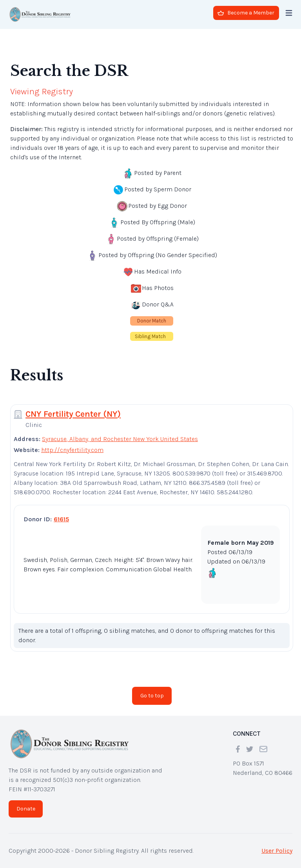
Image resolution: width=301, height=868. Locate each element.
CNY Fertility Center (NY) (73, 414)
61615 (61, 519)
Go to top (152, 696)
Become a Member (246, 13)
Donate (26, 809)
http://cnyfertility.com (72, 450)
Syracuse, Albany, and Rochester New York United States (120, 439)
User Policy (277, 851)
